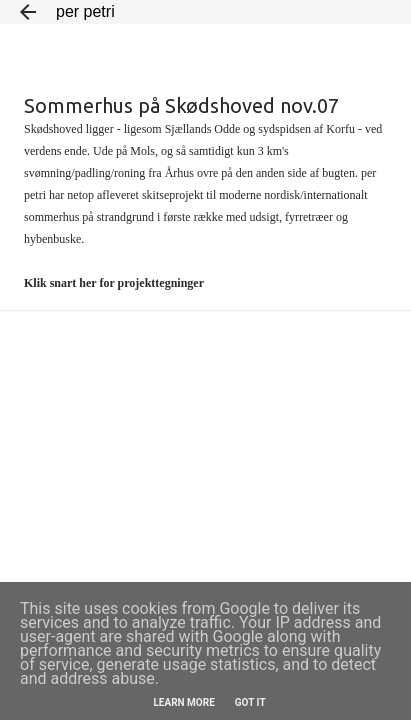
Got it (250, 702)
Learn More (183, 702)
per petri (85, 11)
